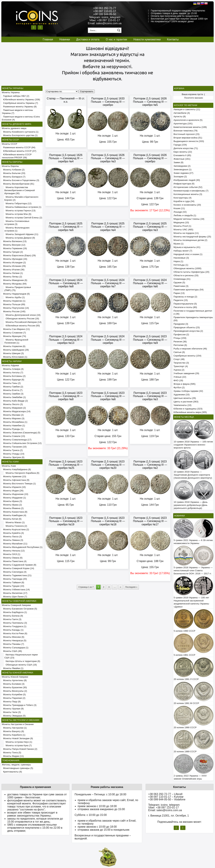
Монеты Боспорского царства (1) (20, 135)
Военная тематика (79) (186, 131)
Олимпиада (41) (182, 279)
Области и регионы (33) (186, 275)
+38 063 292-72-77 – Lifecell (165, 794)
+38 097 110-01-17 (105, 11)
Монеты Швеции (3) (13, 353)
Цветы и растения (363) (186, 402)
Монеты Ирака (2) (12, 505)
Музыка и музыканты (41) (187, 247)
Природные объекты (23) (187, 327)
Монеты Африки (10, 365)
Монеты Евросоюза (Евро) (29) (19, 255)
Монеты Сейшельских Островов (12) (22, 443)
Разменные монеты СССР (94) (19, 147)
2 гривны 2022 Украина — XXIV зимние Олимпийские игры (190, 777)
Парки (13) (179, 293)
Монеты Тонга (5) (12, 753)
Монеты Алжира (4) (13, 369)
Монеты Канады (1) (13, 630)
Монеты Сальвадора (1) (15, 648)
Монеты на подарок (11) (186, 233)
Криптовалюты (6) (12, 772)
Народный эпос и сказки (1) (188, 254)
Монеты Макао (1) (15, 522)
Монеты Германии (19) (14, 248)
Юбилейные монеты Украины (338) (21, 100)
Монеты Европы (10, 166)
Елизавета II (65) (182, 155)
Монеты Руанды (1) (13, 429)
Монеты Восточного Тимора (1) (19, 484)
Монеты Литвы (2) (12, 277)
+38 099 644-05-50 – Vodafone (167, 799)
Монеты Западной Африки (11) (21, 234)
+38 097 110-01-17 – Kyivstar (166, 797)
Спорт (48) (179, 359)
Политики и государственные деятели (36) (193, 312)
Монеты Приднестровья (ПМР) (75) (18, 289)
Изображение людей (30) (187, 180)
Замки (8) (178, 162)
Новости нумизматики (147, 39)
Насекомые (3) (181, 258)
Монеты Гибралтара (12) (18, 203)
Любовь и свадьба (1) (185, 215)
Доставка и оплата (88, 39)
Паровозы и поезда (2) (185, 297)
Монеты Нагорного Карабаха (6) (22, 473)
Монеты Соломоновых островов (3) (17, 223)
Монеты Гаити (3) (12, 619)
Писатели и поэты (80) (185, 307)
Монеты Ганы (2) (11, 383)
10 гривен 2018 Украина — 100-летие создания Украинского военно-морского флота (193, 445)
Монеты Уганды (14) (13, 454)
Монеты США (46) (12, 651)
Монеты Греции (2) (12, 252)
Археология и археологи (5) (188, 120)
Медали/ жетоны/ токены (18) (189, 219)
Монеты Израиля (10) (14, 487)
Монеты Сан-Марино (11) (16, 329)
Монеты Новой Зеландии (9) (17, 738)
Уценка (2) (179, 370)
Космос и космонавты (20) (187, 205)
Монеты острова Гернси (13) (20, 211)
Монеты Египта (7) (12, 390)
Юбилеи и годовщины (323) (188, 409)
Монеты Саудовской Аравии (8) (19, 565)
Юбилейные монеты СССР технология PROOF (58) (17, 156)
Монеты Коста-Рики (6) (15, 633)
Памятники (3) (181, 286)
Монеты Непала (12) (13, 551)
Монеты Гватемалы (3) (14, 623)
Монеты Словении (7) (14, 333)
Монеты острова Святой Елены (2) (23, 218)
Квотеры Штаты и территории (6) (22, 661)
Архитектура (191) (183, 124)
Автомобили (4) (182, 113)
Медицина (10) (181, 222)
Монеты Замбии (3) (13, 394)
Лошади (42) (180, 212)
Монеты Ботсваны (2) (14, 376)
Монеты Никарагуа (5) (14, 640)
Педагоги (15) (181, 300)
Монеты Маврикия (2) (14, 408)
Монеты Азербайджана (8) (16, 469)
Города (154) (180, 145)
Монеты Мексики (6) (13, 637)
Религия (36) (180, 342)
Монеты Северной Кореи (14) (18, 568)
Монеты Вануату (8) (13, 731)
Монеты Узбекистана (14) (16, 590)
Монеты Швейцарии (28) (15, 350)
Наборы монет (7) (183, 251)
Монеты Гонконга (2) (16, 526)
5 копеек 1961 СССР (185, 655)
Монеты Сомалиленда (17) (17, 440)
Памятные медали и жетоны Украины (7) (17, 112)
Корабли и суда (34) (184, 201)
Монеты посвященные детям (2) (190, 240)
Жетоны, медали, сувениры (16, 765)
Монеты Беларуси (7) (14, 177)
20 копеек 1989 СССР (185, 752)
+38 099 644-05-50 (105, 14)
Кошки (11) (179, 208)
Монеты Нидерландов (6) (16, 294)
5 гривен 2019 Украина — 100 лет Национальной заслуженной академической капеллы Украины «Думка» (191, 602)
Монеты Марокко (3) (13, 418)
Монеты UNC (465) (183, 230)
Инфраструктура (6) (184, 184)
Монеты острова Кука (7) (18, 745)
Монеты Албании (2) (13, 170)
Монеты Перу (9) (11, 702)
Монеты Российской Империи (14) (23, 322)
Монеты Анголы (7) (13, 373)
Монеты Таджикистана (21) (17, 575)
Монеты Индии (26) (13, 491)
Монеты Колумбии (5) (14, 694)
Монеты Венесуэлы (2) (14, 691)
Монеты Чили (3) (11, 712)
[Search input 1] (102, 30)
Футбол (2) (179, 387)
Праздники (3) (181, 324)
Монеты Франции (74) (14, 336)
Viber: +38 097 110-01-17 (105, 20)
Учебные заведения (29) (186, 373)
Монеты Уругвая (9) (13, 709)
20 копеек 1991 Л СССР (186, 679)
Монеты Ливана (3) (13, 540)
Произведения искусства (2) (188, 331)
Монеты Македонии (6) (15, 280)
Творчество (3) (181, 363)
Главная (48, 39)
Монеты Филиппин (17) (15, 593)
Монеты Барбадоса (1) (14, 612)
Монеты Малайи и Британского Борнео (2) (21, 198)
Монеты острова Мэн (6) (18, 214)
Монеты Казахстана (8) (15, 512)
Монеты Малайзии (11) (15, 544)
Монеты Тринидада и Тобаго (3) (19, 705)
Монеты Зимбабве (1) (14, 397)
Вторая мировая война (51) (188, 138)
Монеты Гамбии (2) (13, 387)
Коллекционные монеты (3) (188, 194)
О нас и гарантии (116, 39)
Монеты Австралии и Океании (18, 724)
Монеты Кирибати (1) (14, 735)
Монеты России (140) (14, 311)
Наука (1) (178, 261)
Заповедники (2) (182, 166)
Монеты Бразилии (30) (14, 687)
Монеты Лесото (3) (12, 404)
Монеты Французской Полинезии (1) (16, 341)
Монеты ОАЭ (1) (11, 554)
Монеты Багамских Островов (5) (19, 609)
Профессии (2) (181, 334)
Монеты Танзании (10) (14, 447)
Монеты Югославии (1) (15, 357)
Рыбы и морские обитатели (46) (190, 349)
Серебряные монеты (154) (187, 356)
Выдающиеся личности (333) (189, 141)
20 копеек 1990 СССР (185, 727)
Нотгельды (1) (181, 265)
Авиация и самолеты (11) (187, 109)
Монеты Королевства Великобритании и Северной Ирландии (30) (20, 190)
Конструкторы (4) (182, 198)
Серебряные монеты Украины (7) (20, 103)
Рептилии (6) (180, 345)
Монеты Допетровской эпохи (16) (22, 315)
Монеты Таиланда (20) (14, 579)
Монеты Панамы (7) (13, 644)
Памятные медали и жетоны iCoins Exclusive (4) (21, 118)
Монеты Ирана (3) (12, 501)
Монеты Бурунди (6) (13, 380)
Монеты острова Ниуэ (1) (18, 742)
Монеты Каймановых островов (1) (23, 207)
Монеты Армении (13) (14, 476)
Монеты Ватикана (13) (14, 241)
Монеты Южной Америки (15, 677)
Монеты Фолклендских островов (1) (17, 229)
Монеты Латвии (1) (12, 273)
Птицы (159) (180, 338)
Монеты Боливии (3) (13, 684)
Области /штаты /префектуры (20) (191, 272)
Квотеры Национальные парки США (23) (21, 656)
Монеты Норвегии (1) (14, 301)
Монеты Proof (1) (182, 226)
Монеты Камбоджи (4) (14, 515)
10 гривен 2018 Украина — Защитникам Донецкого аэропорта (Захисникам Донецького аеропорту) (193, 475)
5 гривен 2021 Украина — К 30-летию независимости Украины (193, 542)
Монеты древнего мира (14, 128)
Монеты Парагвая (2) (14, 698)
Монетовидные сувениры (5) (17, 768)
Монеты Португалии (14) (15, 308)
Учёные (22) (180, 377)
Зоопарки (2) (180, 177)
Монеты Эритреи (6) (13, 457)
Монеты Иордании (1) (14, 498)
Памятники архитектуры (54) (189, 290)
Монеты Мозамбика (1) (15, 422)
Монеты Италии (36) (13, 270)
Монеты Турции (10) (13, 586)
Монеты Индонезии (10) (15, 494)
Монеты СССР (9, 144)
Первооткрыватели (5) (185, 304)
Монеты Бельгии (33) (14, 173)
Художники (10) (181, 395)
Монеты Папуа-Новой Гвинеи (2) (20, 749)
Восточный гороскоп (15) (187, 134)
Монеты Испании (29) (14, 266)
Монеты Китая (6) (12, 519)
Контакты (173, 39)
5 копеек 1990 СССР (185, 631)
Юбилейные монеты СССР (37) (19, 151)
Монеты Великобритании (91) (18, 184)
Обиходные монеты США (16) (21, 665)
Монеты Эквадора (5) (14, 716)
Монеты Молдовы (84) (14, 284)
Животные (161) (182, 159)
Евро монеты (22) (183, 152)
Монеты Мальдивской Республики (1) (22, 547)
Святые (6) (179, 352)
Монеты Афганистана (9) (16, 480)
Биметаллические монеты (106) (190, 127)
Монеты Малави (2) (13, 415)
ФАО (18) (178, 380)
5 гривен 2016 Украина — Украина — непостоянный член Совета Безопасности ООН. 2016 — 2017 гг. (193, 571)
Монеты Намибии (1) (13, 426)
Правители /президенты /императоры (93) (193, 319)
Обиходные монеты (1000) (187, 268)
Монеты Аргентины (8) (14, 680)
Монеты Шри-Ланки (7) (14, 597)
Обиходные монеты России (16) (22, 319)
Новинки (65, 39)
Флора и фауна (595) (185, 384)
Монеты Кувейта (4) (13, 533)
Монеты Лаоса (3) (12, 537)
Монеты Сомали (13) (13, 436)
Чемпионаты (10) (182, 405)
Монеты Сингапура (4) (14, 572)
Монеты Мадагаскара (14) (16, 411)
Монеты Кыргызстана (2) (15, 529)
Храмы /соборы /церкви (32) (188, 391)
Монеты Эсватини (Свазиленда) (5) (21, 433)
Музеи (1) (178, 244)
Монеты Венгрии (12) (14, 245)
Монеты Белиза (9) (12, 616)
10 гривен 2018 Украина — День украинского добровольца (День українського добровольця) (191, 505)
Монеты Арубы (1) (15, 297)
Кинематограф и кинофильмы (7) (191, 191)
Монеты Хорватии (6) (14, 346)
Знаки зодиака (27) (183, 173)
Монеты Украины (11, 92)
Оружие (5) (179, 283)
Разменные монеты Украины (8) (19, 107)
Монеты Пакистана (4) (14, 561)
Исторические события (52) (188, 187)
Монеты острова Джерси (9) (20, 238)
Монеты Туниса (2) (12, 450)
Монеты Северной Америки (16, 605)
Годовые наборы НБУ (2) (16, 96)
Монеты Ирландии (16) (15, 259)
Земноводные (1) (182, 169)
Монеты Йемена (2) (13, 508)
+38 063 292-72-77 (105, 8)
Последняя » (131, 587)
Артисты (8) (180, 116)
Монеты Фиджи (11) (13, 756)
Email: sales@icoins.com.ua (105, 23)
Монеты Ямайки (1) (13, 668)
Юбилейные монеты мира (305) (190, 412)
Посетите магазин (194, 98)
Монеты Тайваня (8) (13, 582)
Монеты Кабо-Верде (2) (15, 401)
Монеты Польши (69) (14, 304)
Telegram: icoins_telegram (105, 17)
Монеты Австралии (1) (14, 728)
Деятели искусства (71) (186, 148)
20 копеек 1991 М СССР (186, 703)
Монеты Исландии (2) (14, 263)
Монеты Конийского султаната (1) (20, 132)
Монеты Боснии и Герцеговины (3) (20, 180)
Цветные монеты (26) (185, 398)
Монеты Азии (9, 466)
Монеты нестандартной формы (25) (192, 237)
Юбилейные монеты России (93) (22, 326)
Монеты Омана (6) (12, 558)
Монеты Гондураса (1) (14, 626)
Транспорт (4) (181, 366)
